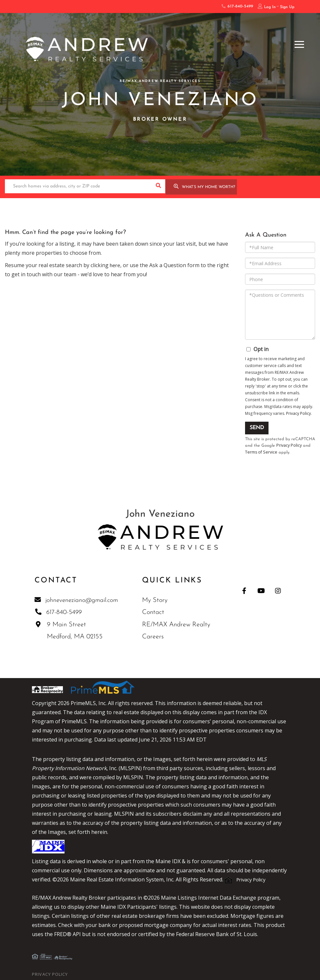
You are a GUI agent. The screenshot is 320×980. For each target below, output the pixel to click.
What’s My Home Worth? (208, 187)
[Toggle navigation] (299, 43)
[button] (158, 186)
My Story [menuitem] (157, 600)
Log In (270, 7)
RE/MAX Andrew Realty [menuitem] (178, 624)
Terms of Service (262, 452)
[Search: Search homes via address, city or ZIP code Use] (78, 186)
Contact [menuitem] (155, 612)
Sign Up (287, 7)
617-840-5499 (237, 7)
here (116, 265)
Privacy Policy (298, 413)
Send (257, 427)
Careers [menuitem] (155, 637)
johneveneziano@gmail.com (77, 600)
